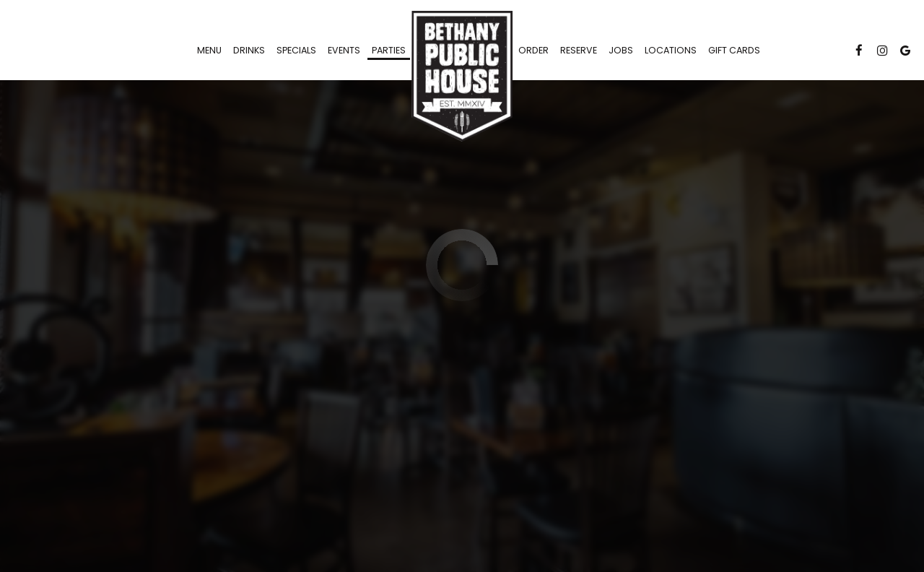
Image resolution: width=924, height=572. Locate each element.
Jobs (621, 50)
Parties (389, 50)
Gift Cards (734, 50)
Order (533, 50)
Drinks (249, 50)
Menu (209, 50)
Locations (671, 50)
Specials (296, 50)
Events (344, 50)
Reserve (579, 50)
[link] (462, 76)
